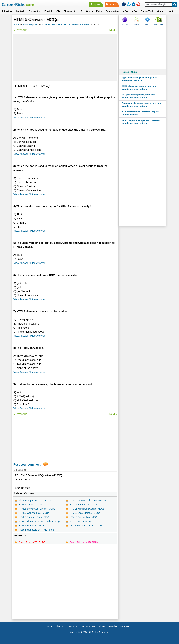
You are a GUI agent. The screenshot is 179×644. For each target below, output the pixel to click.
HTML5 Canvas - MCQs (31, 505)
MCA (125, 11)
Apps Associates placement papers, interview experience (140, 79)
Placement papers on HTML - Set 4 (87, 526)
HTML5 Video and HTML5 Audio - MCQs (39, 521)
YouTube (112, 626)
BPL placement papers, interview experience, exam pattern (138, 96)
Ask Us (101, 626)
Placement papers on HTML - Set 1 (37, 500)
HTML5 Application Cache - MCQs (87, 509)
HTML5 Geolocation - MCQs (84, 517)
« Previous (20, 30)
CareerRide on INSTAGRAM (84, 542)
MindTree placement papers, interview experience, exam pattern (141, 122)
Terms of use (88, 626)
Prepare (96, 4)
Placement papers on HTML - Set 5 (37, 530)
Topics (16, 24)
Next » (113, 30)
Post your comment (27, 465)
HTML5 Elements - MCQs (32, 526)
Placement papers (31, 24)
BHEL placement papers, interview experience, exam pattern (139, 88)
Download (158, 25)
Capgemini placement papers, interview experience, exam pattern (141, 105)
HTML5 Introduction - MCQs (84, 505)
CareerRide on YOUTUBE (32, 542)
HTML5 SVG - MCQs (80, 521)
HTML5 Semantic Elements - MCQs (88, 500)
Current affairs (94, 11)
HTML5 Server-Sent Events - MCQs (37, 509)
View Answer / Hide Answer (29, 118)
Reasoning (35, 11)
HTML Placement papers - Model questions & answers (66, 24)
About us (60, 626)
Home (49, 626)
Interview (7, 11)
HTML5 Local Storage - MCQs (85, 513)
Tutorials (147, 25)
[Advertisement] (65, 57)
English (48, 11)
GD (58, 11)
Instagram (125, 626)
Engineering (112, 11)
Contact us (73, 626)
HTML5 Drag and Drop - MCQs (35, 517)
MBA (134, 11)
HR (81, 11)
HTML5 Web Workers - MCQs (34, 513)
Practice (111, 4)
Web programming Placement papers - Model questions (141, 113)
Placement (69, 11)
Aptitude (20, 11)
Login (171, 11)
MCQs (125, 25)
